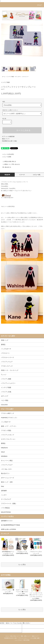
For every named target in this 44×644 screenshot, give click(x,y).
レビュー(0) (37, 175)
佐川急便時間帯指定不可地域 (10, 525)
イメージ (22, 175)
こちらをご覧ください (23, 623)
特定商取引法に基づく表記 (9, 141)
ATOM (28, 640)
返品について (6, 139)
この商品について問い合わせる (10, 164)
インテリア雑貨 (10, 77)
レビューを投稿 (6, 157)
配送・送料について (26, 636)
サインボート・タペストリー (22, 77)
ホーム (4, 77)
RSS (25, 640)
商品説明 (7, 175)
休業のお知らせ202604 (8, 529)
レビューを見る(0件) (7, 154)
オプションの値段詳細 (8, 136)
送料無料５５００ (7, 521)
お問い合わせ (4, 631)
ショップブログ (18, 640)
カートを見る (26, 626)
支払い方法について (15, 636)
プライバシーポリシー (23, 638)
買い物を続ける (6, 167)
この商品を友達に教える (8, 161)
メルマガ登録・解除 (35, 638)
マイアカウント (5, 626)
